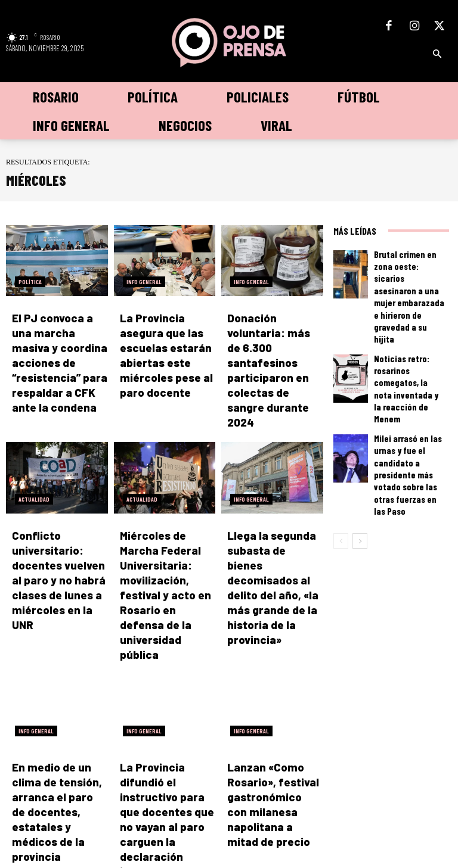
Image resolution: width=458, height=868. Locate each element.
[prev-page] (341, 432)
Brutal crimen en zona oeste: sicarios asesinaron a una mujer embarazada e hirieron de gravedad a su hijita (410, 272)
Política (30, 282)
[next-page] (360, 432)
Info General (144, 282)
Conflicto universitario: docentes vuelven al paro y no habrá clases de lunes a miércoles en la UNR (59, 520)
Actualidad (34, 459)
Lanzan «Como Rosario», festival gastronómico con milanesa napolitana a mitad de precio (271, 697)
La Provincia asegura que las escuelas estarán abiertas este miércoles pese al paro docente (165, 343)
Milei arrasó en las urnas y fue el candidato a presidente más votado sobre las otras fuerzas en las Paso (409, 383)
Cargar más (165, 752)
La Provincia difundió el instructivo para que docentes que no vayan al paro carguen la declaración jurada (168, 697)
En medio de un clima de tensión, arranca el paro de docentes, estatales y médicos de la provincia (60, 697)
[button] (437, 54)
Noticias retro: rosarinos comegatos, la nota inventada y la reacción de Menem (409, 328)
